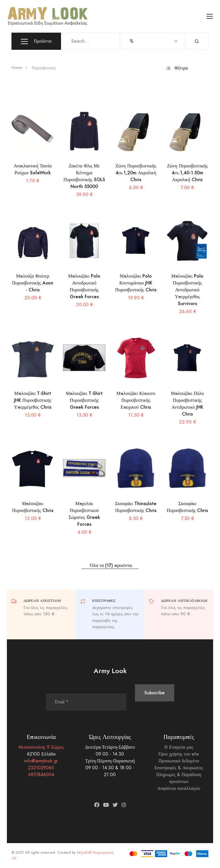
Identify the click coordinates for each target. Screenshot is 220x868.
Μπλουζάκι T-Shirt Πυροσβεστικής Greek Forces (84, 400)
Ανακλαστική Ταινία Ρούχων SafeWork (33, 169)
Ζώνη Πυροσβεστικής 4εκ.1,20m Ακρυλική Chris (136, 173)
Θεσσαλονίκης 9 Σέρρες (41, 747)
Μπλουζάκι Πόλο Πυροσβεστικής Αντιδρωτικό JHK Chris (187, 404)
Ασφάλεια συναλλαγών (179, 788)
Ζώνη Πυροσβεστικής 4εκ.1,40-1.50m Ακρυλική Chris (187, 173)
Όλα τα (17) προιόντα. (110, 565)
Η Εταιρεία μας (179, 747)
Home (17, 68)
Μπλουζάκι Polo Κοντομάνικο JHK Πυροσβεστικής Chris (136, 283)
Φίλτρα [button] (177, 68)
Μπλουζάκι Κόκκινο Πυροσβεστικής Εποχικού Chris (136, 400)
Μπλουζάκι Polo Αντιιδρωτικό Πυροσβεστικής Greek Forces (84, 286)
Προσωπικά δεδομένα (179, 761)
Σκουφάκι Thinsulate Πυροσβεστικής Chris (136, 507)
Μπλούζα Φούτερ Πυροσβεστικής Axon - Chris (33, 283)
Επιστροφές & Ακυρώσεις (179, 768)
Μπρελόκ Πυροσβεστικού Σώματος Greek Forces (84, 514)
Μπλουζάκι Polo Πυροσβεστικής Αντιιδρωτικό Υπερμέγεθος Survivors (187, 290)
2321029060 (41, 768)
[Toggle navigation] (210, 16)
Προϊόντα (36, 41)
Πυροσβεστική (44, 68)
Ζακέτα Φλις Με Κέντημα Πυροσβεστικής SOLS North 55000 (84, 176)
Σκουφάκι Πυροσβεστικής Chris (187, 507)
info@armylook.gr (41, 761)
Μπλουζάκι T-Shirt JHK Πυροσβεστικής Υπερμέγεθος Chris (33, 400)
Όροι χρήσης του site (179, 754)
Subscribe (155, 693)
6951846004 (41, 775)
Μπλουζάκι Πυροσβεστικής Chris (33, 507)
